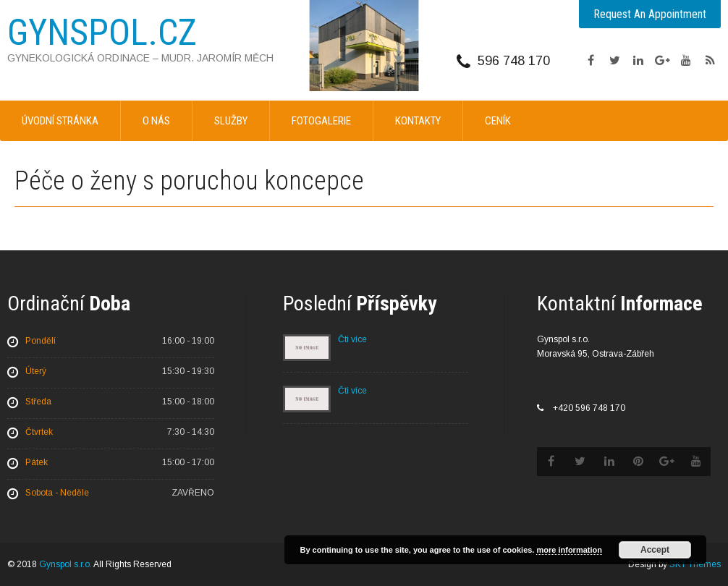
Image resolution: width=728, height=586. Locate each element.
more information (569, 550)
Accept (655, 550)
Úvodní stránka (60, 121)
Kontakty (418, 121)
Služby (231, 121)
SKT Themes (695, 564)
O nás (156, 121)
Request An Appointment (650, 14)
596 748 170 (514, 61)
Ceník (498, 121)
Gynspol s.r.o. (65, 564)
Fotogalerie (321, 121)
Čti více (352, 339)
